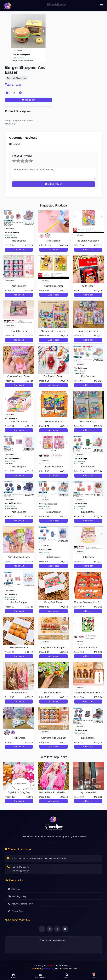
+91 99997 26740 (20, 871)
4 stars (25, 159)
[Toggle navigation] (102, 6)
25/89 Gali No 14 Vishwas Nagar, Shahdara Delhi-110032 (39, 858)
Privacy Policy (16, 911)
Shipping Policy (17, 896)
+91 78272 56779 (20, 867)
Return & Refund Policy (21, 904)
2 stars (17, 159)
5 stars (29, 159)
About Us (14, 889)
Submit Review (53, 184)
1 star (12, 159)
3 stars (21, 159)
